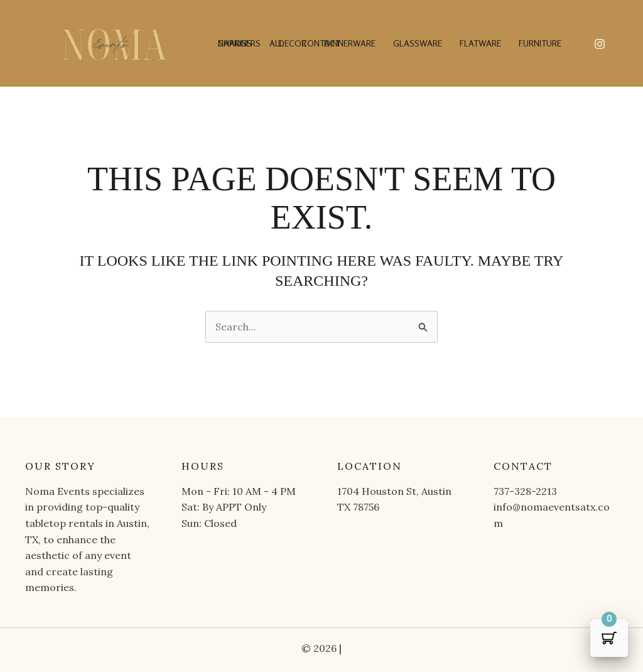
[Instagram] (600, 44)
